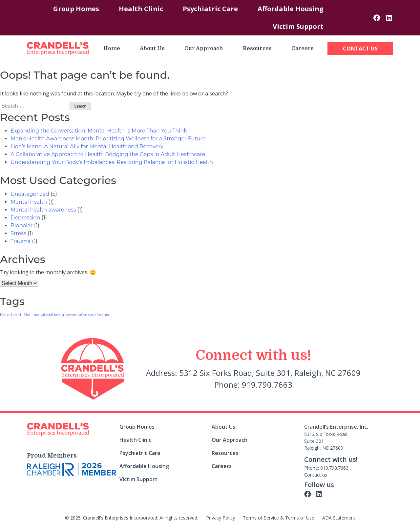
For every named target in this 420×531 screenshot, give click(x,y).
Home (112, 49)
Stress (18, 233)
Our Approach (204, 49)
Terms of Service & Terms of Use (279, 518)
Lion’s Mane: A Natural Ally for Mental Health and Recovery (87, 146)
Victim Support (298, 26)
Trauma (21, 241)
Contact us (316, 475)
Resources (257, 49)
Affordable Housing (291, 9)
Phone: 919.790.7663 (326, 468)
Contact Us (360, 49)
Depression (25, 218)
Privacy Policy (220, 518)
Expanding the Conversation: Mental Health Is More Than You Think (99, 131)
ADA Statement (339, 518)
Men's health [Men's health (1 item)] (11, 315)
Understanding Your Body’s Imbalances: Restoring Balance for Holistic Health (112, 162)
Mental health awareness (43, 210)
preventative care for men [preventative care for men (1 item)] (88, 315)
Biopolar (21, 225)
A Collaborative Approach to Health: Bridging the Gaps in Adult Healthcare (108, 154)
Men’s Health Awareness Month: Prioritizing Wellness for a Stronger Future (108, 139)
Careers (303, 49)
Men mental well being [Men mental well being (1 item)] (44, 315)
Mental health (29, 202)
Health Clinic (141, 9)
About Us (152, 49)
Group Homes (76, 9)
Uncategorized (30, 194)
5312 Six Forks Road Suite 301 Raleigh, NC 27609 (326, 441)
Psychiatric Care (210, 9)
